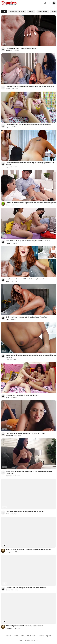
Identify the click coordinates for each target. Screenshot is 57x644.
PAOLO (8, 243)
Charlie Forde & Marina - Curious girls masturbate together (25, 512)
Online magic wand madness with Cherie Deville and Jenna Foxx (27, 317)
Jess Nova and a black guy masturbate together (21, 48)
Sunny (8, 590)
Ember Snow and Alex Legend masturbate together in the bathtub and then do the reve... (31, 356)
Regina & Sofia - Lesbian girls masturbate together (22, 395)
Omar (8, 359)
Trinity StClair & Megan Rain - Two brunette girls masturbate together (28, 550)
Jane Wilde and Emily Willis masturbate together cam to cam (26, 433)
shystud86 (9, 167)
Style (7, 319)
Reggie (8, 89)
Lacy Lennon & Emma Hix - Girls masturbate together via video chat (28, 279)
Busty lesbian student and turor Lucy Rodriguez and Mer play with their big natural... (30, 164)
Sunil (7, 514)
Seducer (8, 205)
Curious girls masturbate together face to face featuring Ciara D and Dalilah (30, 86)
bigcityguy (9, 476)
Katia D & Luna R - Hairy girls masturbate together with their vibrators (28, 241)
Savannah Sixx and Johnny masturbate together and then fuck (26, 588)
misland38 (9, 51)
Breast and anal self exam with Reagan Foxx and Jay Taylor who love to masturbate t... (29, 472)
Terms (16, 636)
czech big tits (43, 11)
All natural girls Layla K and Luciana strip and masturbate (24, 626)
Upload (49, 636)
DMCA (22, 636)
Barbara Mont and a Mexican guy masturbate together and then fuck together (31, 203)
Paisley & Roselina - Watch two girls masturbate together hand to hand (29, 125)
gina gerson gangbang (17, 11)
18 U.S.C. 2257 (32, 636)
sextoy (31, 11)
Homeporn (9, 552)
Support (9, 636)
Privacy (41, 636)
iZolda (8, 281)
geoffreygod (9, 436)
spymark (8, 127)
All (4, 11)
